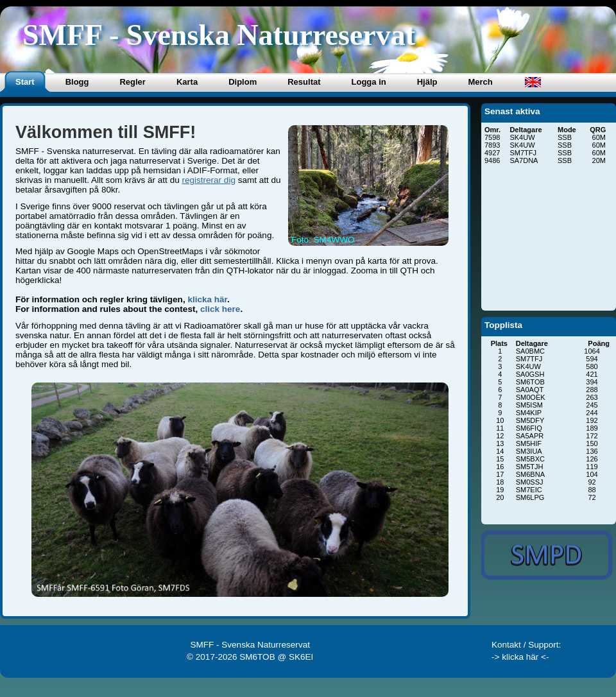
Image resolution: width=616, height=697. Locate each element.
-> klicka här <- (520, 657)
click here (220, 309)
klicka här (207, 299)
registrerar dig (208, 180)
